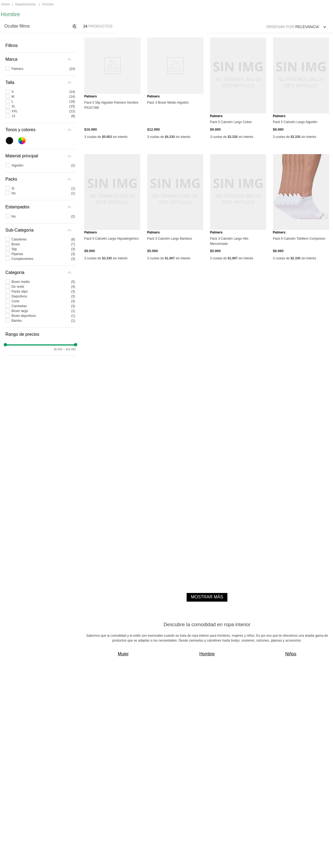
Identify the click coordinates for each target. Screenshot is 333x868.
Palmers (43, 69)
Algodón (43, 165)
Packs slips (43, 291)
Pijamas (43, 254)
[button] (41, 59)
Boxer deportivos (43, 316)
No (43, 193)
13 (43, 116)
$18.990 (69, 349)
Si (43, 188)
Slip (43, 249)
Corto (43, 301)
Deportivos (43, 296)
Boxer (43, 244)
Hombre (48, 4)
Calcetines (43, 239)
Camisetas (43, 306)
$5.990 (58, 349)
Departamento (25, 4)
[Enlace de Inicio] (5, 5)
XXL (43, 111)
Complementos (43, 259)
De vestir (43, 287)
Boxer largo (43, 311)
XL (43, 106)
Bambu (43, 321)
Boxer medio (43, 282)
